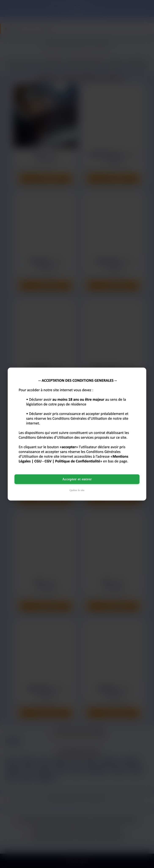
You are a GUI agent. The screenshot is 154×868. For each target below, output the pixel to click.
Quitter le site (77, 490)
